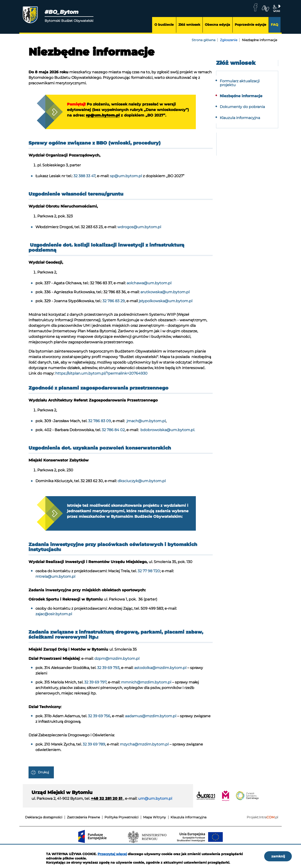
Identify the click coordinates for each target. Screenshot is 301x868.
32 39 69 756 (99, 720)
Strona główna (204, 40)
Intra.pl (269, 821)
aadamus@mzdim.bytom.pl (151, 720)
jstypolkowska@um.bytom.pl (166, 303)
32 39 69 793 (108, 672)
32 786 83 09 (100, 423)
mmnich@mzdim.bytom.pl (146, 686)
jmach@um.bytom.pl (146, 423)
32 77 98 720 (149, 575)
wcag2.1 (277, 9)
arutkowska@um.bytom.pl (165, 294)
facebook (255, 7)
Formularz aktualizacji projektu (240, 83)
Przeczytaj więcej (112, 854)
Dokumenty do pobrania (242, 107)
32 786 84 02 (113, 432)
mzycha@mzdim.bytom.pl (144, 748)
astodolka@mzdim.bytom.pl (160, 672)
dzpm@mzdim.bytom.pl (117, 662)
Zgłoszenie (229, 40)
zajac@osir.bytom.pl (54, 618)
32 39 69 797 (95, 686)
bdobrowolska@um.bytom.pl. (167, 432)
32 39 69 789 (94, 748)
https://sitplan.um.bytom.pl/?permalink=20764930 (101, 375)
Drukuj (43, 776)
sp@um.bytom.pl (139, 116)
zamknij (278, 856)
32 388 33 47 (84, 178)
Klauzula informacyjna (240, 118)
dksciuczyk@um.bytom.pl (142, 483)
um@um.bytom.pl (155, 802)
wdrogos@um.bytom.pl (139, 229)
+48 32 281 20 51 (107, 802)
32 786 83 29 (114, 303)
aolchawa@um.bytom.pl (149, 285)
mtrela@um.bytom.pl (55, 580)
